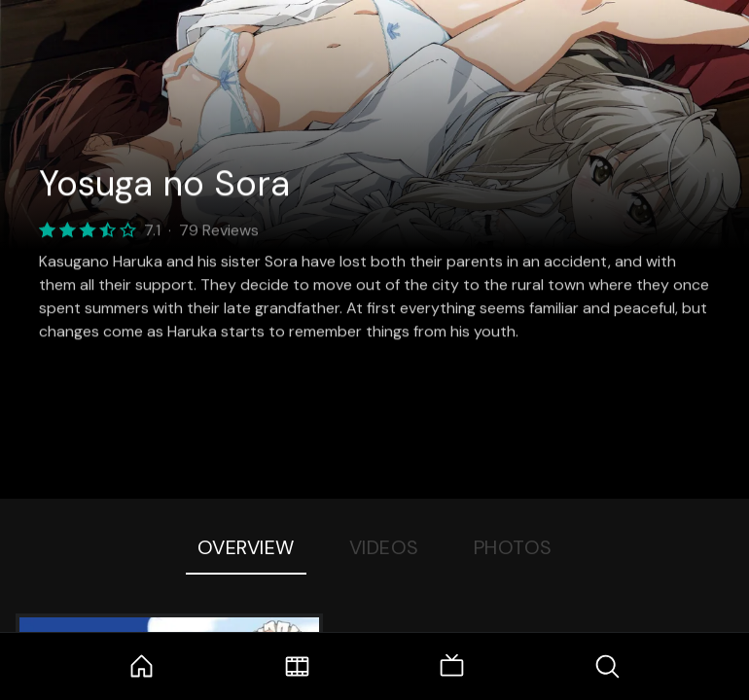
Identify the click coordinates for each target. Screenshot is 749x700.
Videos (384, 547)
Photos (513, 547)
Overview (246, 547)
